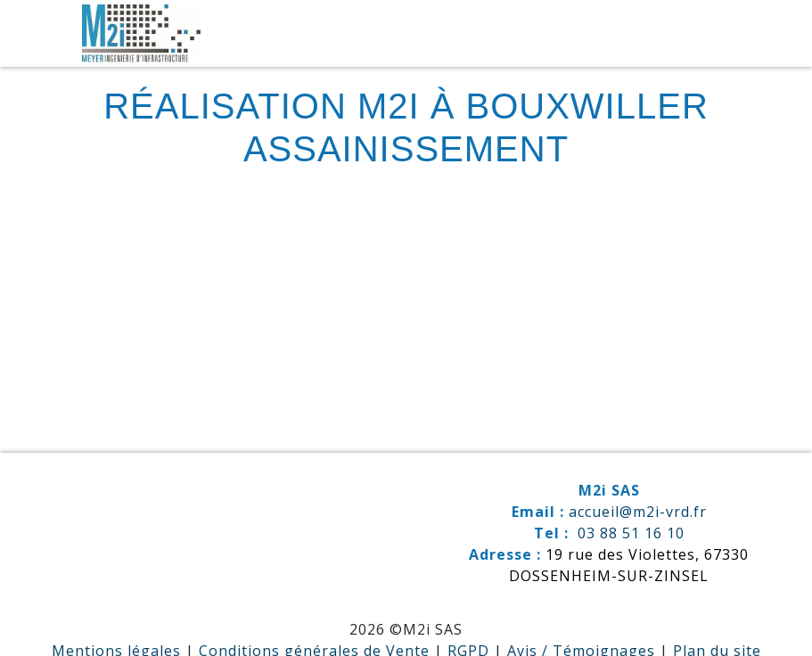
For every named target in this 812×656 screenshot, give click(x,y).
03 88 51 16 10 (631, 533)
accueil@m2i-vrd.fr (638, 512)
